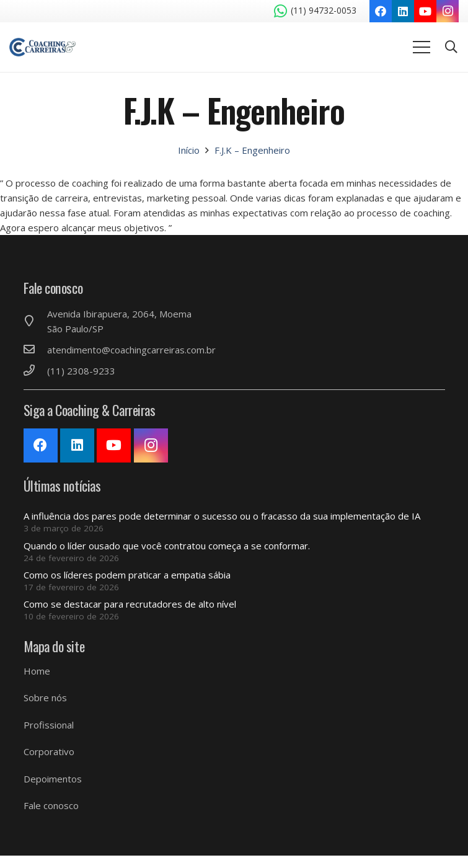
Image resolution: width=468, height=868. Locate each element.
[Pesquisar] (451, 47)
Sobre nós (45, 697)
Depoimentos (53, 779)
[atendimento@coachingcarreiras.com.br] (35, 350)
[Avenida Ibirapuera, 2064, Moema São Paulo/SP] (35, 321)
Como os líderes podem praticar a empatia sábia (127, 575)
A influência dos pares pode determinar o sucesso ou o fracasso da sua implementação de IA (222, 516)
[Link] (42, 47)
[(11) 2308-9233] (35, 371)
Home (37, 671)
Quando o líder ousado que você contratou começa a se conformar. (167, 546)
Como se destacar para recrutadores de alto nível (130, 604)
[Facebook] (381, 11)
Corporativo (49, 751)
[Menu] (422, 47)
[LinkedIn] (403, 11)
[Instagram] (448, 11)
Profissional (49, 725)
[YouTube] (425, 11)
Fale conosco (51, 805)
